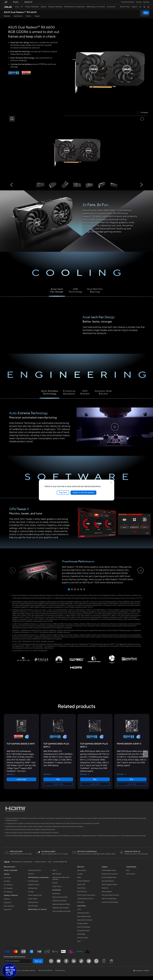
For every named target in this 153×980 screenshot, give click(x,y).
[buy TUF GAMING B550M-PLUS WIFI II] (95, 749)
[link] (8, 7)
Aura (79, 945)
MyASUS (105, 892)
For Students (8, 892)
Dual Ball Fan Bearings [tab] (95, 290)
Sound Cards (33, 903)
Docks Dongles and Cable (61, 915)
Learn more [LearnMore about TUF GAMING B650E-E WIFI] (21, 783)
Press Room (81, 892)
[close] (111, 483)
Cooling (31, 896)
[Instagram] (51, 965)
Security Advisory (108, 885)
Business (146, 2)
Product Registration (109, 881)
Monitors (7, 903)
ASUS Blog (81, 938)
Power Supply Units (35, 899)
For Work (7, 885)
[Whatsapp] (96, 965)
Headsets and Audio (59, 905)
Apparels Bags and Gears (61, 908)
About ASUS (82, 874)
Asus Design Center (84, 920)
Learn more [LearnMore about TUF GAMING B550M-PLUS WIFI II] (95, 788)
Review (29, 16)
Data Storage (33, 910)
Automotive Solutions (85, 924)
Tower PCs (7, 914)
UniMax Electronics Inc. (85, 903)
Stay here (63, 493)
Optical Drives (33, 906)
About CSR (81, 888)
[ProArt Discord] (111, 965)
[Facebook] (66, 965)
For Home (7, 882)
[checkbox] (143, 113)
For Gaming (8, 896)
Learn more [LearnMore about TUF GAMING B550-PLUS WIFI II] (58, 788)
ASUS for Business (84, 931)
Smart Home (57, 890)
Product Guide (82, 927)
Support (37, 16)
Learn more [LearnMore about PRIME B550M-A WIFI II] (132, 788)
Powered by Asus (83, 935)
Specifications (18, 16)
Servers (55, 887)
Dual (50, 866)
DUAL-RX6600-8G (60, 866)
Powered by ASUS (128, 2)
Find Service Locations (110, 878)
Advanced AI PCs (83, 917)
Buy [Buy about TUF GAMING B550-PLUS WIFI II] (58, 783)
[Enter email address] (18, 965)
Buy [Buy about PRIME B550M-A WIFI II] (132, 783)
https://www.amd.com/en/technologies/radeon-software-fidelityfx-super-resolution (43, 605)
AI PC (79, 913)
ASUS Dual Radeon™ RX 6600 (20, 12)
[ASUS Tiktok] (81, 965)
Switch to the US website (83, 493)
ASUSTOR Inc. (82, 895)
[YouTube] (59, 965)
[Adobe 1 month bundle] (26, 74)
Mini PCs (31, 878)
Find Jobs (81, 906)
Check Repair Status (109, 874)
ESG (128, 874)
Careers (80, 878)
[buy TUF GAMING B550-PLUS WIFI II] (58, 749)
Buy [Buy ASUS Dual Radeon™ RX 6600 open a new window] (146, 13)
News (79, 881)
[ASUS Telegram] (89, 965)
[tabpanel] (76, 427)
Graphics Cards (34, 889)
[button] (139, 2)
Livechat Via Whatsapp (110, 906)
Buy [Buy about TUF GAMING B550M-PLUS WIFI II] (95, 783)
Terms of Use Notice (45, 974)
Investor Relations (84, 885)
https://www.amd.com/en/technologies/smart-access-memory (117, 598)
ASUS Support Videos (109, 888)
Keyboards (56, 897)
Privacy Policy (60, 974)
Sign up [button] (38, 965)
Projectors (7, 906)
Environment (131, 878)
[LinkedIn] (74, 965)
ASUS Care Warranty (109, 903)
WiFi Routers (57, 878)
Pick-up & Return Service (110, 899)
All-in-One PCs (9, 910)
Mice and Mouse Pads (60, 901)
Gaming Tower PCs (35, 874)
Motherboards (33, 885)
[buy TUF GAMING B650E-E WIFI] (21, 748)
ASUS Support (107, 895)
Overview (7, 16)
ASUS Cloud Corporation (86, 899)
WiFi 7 (55, 874)
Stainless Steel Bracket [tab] (103, 392)
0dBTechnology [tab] (75, 290)
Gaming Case (33, 892)
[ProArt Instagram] (104, 965)
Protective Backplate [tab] (69, 392)
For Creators (8, 889)
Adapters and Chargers (61, 912)
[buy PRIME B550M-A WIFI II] (129, 748)
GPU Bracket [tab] (85, 392)
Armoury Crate (83, 942)
